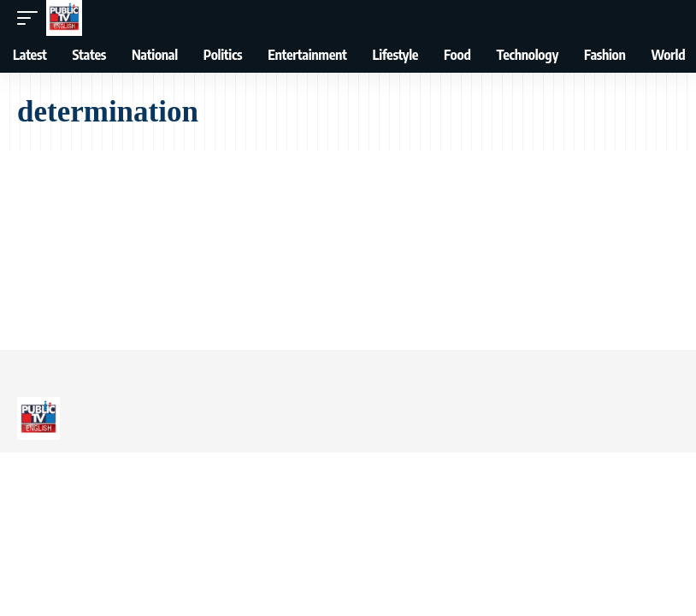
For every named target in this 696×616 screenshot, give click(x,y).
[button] (32, 18)
